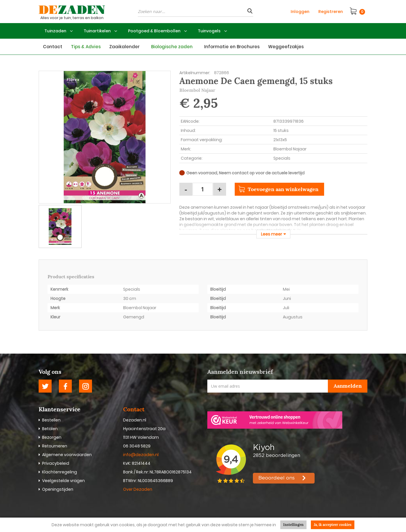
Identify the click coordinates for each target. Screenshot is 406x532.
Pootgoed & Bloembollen (154, 31)
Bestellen (51, 420)
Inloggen (300, 12)
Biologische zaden (172, 47)
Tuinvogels (209, 31)
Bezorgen (52, 437)
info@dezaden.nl (141, 455)
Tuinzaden (55, 31)
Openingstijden (58, 489)
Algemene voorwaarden (67, 455)
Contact (53, 47)
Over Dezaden (138, 489)
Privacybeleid (56, 463)
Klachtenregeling (60, 472)
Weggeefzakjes (286, 47)
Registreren (331, 12)
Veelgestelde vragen (63, 481)
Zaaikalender (124, 47)
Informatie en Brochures (232, 47)
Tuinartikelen (97, 31)
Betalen (50, 429)
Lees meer (271, 234)
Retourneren (55, 446)
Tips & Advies (86, 47)
